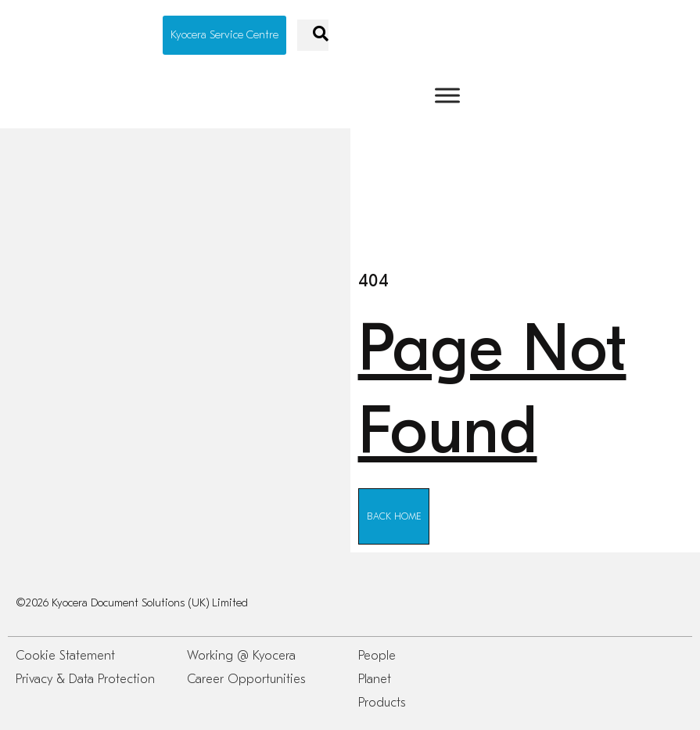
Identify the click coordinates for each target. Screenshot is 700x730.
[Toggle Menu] (447, 95)
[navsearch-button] (313, 35)
